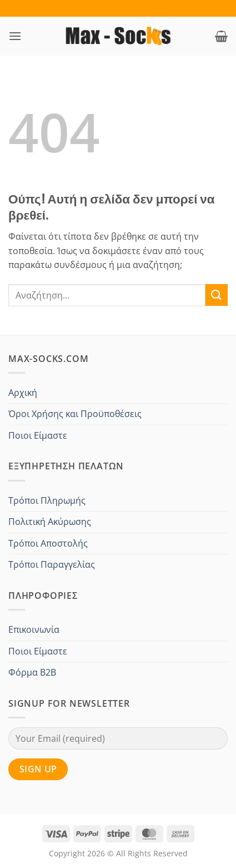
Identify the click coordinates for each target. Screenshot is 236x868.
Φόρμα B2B (32, 672)
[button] (15, 36)
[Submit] (217, 295)
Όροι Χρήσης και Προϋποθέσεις (75, 414)
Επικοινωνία (34, 629)
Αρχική (23, 393)
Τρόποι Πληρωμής (47, 500)
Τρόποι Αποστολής (48, 543)
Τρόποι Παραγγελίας (52, 564)
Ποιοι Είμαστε (38, 435)
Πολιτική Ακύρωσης (50, 522)
